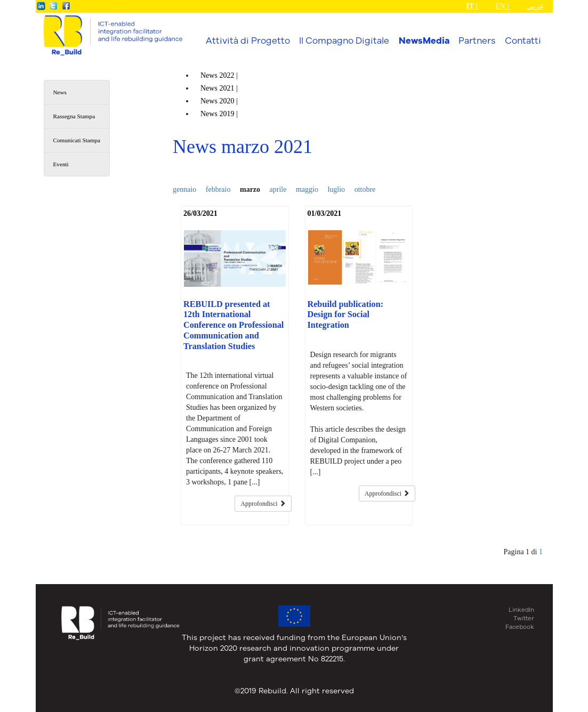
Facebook (520, 627)
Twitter (524, 618)
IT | (473, 6)
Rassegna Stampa (74, 116)
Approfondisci (263, 504)
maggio (307, 189)
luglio (336, 189)
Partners (477, 40)
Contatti (523, 40)
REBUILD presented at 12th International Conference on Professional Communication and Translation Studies (233, 325)
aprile (278, 189)
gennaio (184, 189)
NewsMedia (424, 41)
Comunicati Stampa (77, 140)
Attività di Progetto (248, 40)
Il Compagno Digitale (344, 40)
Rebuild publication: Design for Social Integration (346, 315)
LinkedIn (521, 610)
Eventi (61, 164)
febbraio (218, 189)
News (60, 92)
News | (220, 75)
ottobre (365, 189)
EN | (503, 6)
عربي (535, 6)
